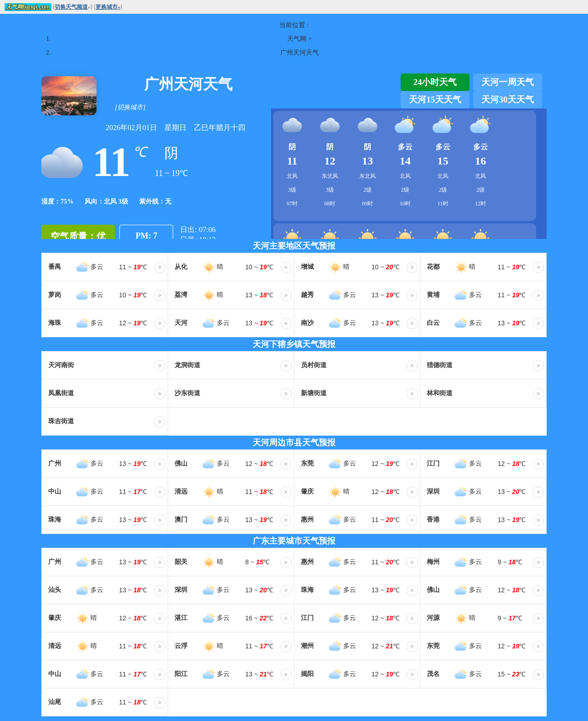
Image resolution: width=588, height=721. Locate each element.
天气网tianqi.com (28, 7)
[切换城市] (130, 107)
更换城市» (108, 7)
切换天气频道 (71, 7)
